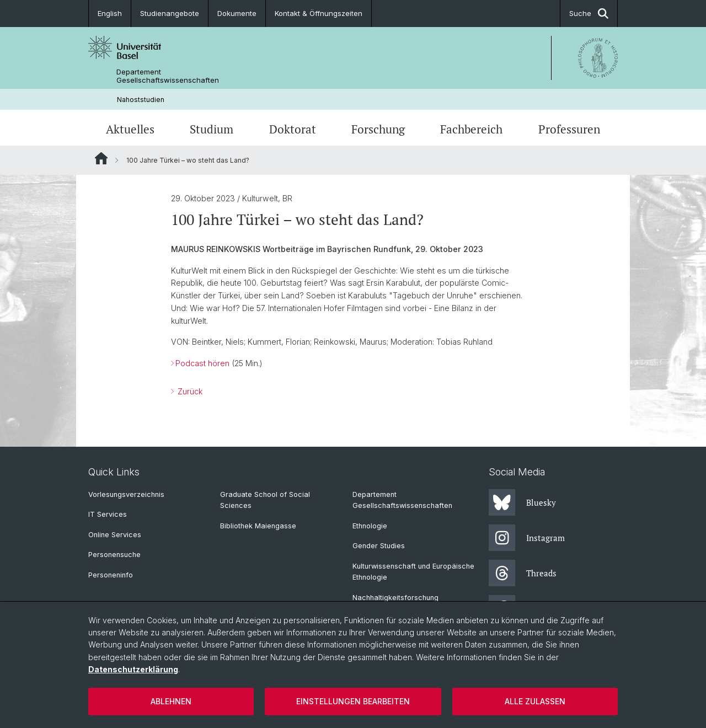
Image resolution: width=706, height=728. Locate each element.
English (110, 13)
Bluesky (522, 502)
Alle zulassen (535, 701)
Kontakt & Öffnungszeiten (319, 13)
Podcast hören (202, 363)
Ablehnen (171, 701)
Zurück (189, 391)
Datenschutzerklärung (133, 669)
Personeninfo (111, 575)
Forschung (378, 129)
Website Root (101, 158)
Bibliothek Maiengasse (258, 526)
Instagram (527, 538)
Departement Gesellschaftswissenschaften (168, 76)
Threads (523, 573)
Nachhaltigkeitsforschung (395, 598)
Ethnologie (370, 526)
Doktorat (293, 129)
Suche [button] (589, 14)
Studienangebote (170, 13)
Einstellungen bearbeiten (353, 701)
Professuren (569, 129)
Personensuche (114, 555)
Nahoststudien (141, 100)
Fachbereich (471, 129)
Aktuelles (130, 129)
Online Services (115, 535)
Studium (212, 129)
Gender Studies (379, 546)
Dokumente (237, 13)
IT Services (108, 514)
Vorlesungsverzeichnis (126, 494)
